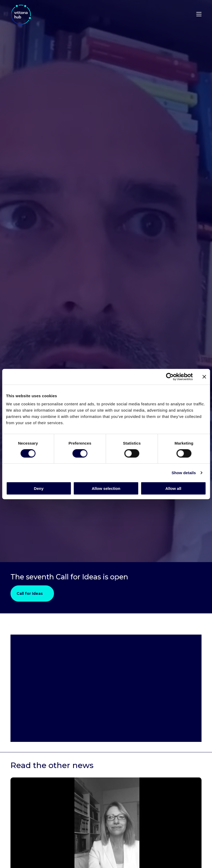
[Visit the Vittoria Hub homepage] (37, 15)
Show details (184, 472)
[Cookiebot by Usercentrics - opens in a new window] (170, 377)
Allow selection (106, 488)
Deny (39, 488)
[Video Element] (106, 688)
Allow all (173, 488)
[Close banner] (204, 377)
